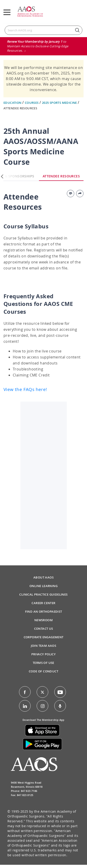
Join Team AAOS (44, 646)
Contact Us (44, 629)
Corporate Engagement (44, 637)
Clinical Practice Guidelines (43, 594)
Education (13, 103)
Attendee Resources (20, 108)
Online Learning (43, 586)
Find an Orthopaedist (44, 611)
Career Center (43, 603)
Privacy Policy (44, 654)
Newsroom (43, 620)
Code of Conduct (43, 671)
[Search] (43, 30)
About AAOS (43, 577)
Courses (32, 103)
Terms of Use (43, 663)
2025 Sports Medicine (60, 103)
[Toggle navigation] (7, 12)
